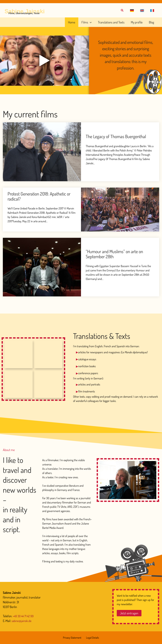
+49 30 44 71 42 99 (24, 616)
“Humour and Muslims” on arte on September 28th (116, 254)
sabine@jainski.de (22, 621)
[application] (97, 22)
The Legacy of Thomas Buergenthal (118, 136)
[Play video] (45, 61)
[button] (135, 11)
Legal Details (92, 638)
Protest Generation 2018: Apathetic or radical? (41, 196)
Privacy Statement (73, 638)
